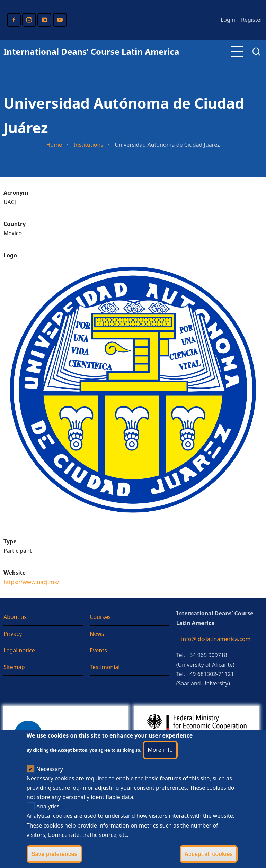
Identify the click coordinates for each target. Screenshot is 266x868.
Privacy (13, 634)
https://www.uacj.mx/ (31, 582)
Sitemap (14, 667)
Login (228, 20)
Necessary (50, 781)
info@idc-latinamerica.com (216, 639)
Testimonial (105, 667)
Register (252, 20)
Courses (100, 617)
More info (160, 762)
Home (54, 145)
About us (15, 617)
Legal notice (19, 650)
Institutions (88, 145)
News (97, 634)
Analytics (48, 819)
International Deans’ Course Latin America (91, 51)
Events (98, 650)
